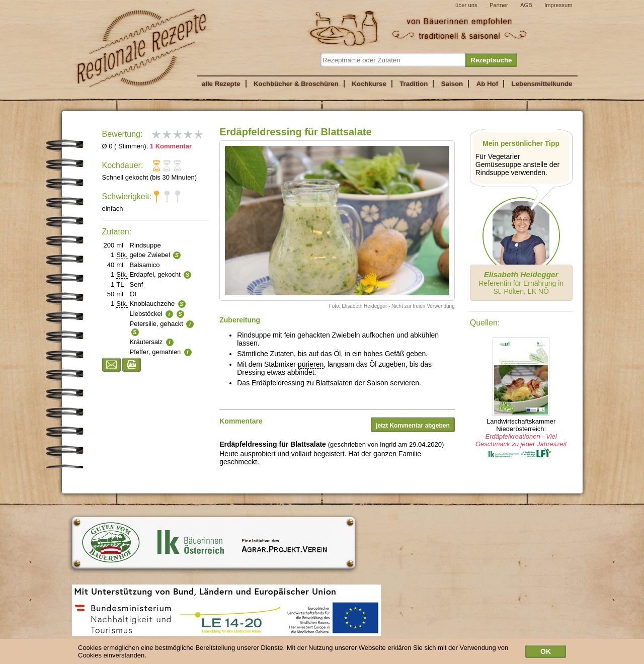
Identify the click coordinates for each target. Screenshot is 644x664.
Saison (452, 84)
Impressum (558, 5)
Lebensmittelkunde (542, 84)
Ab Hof (487, 84)
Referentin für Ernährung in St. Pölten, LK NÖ (521, 283)
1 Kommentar (171, 146)
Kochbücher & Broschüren (296, 84)
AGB (526, 5)
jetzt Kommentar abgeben (413, 426)
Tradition (414, 84)
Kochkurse (369, 84)
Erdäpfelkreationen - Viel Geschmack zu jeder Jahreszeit (521, 440)
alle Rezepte (221, 84)
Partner (499, 5)
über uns (466, 5)
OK (546, 653)
